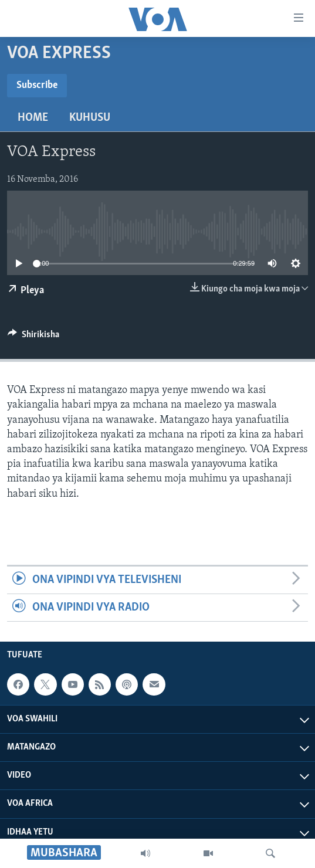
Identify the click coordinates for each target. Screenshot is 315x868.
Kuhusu (90, 118)
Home (33, 118)
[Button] (33, 337)
